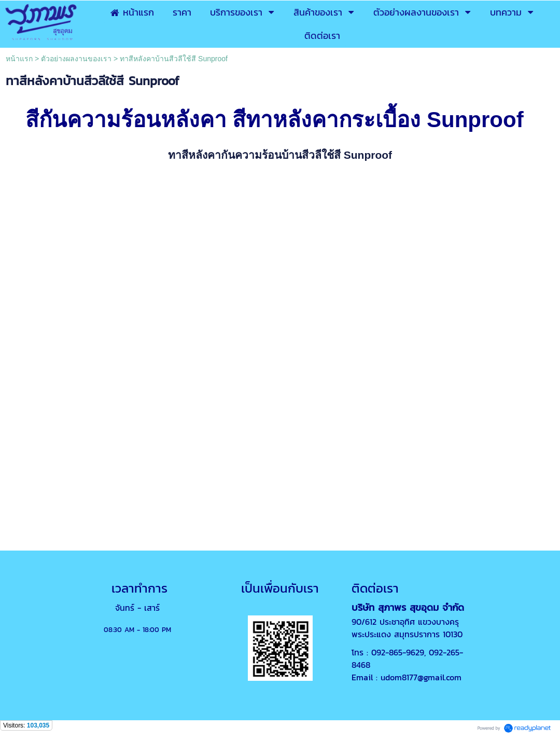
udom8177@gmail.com (421, 677)
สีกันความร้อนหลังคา (126, 120)
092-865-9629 (398, 652)
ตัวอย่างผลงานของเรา (76, 59)
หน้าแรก (19, 59)
